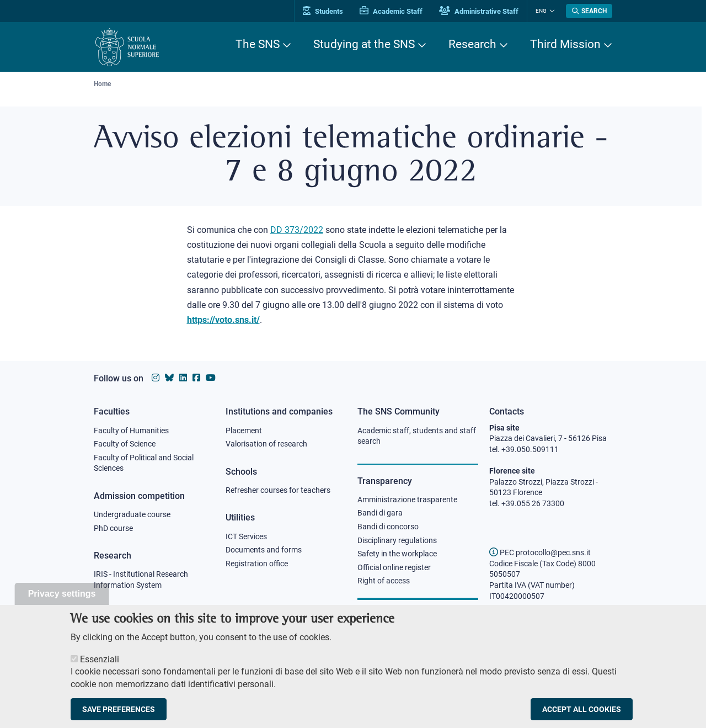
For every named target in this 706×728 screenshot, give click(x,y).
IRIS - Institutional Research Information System (141, 580)
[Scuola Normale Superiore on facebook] (196, 378)
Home (102, 84)
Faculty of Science (125, 444)
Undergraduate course (132, 514)
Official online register (394, 567)
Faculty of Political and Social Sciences (144, 463)
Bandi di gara (380, 513)
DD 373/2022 (297, 230)
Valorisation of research (266, 444)
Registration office (257, 564)
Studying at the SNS (364, 44)
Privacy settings (62, 604)
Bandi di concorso (388, 527)
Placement (244, 431)
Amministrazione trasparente (407, 499)
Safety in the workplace (397, 554)
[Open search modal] (589, 11)
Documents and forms (264, 550)
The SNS (258, 44)
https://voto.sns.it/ (223, 320)
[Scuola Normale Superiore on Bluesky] (169, 378)
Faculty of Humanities (131, 431)
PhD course (113, 528)
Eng (541, 11)
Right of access (384, 581)
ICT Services (246, 536)
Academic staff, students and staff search (417, 436)
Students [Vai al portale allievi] (323, 11)
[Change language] (551, 11)
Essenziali (100, 670)
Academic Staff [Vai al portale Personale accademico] (391, 11)
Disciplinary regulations (397, 540)
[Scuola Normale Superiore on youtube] (211, 378)
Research (472, 44)
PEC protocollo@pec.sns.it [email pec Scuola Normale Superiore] (540, 552)
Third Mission (565, 44)
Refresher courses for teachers (278, 490)
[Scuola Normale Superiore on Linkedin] (183, 378)
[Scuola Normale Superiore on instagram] (156, 378)
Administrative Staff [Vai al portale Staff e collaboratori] (479, 11)
